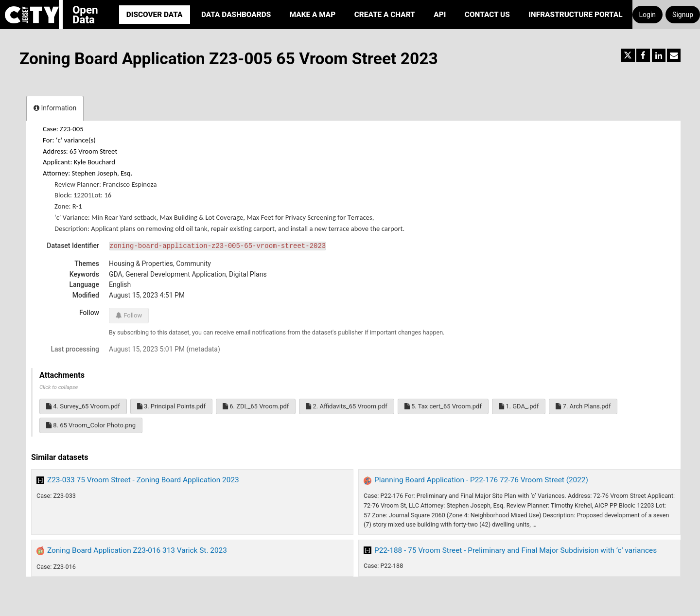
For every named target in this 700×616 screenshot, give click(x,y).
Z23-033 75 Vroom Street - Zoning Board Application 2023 (143, 480)
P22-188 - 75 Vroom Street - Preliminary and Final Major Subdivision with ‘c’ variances (516, 550)
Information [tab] (55, 108)
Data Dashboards (236, 15)
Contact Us (487, 15)
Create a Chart (385, 15)
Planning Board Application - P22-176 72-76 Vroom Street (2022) (481, 480)
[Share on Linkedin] (659, 55)
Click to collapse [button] (59, 387)
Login (648, 15)
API (440, 15)
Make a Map (313, 15)
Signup (683, 15)
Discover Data (155, 15)
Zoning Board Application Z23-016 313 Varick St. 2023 (137, 550)
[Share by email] (674, 55)
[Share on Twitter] (628, 55)
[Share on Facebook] (643, 55)
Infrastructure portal (575, 15)
